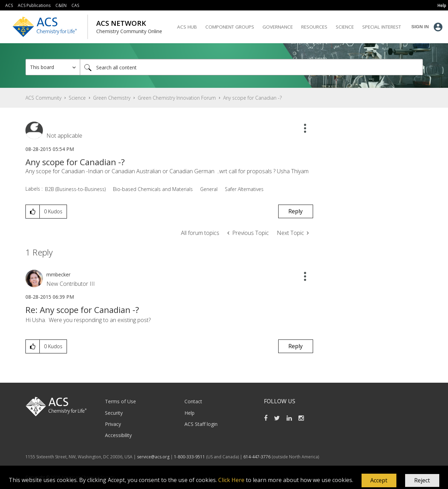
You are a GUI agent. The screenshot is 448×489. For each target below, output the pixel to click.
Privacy (113, 424)
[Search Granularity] (53, 67)
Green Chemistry (112, 98)
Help (189, 413)
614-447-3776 (257, 457)
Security (114, 413)
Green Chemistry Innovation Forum (177, 98)
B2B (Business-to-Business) (75, 189)
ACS (9, 5)
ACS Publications (34, 5)
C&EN (61, 5)
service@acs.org (153, 457)
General (209, 189)
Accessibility (118, 435)
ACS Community (43, 98)
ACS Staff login (201, 424)
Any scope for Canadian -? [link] (252, 98)
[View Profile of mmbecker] (58, 274)
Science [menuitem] (345, 27)
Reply (295, 211)
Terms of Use (120, 401)
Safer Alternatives (244, 189)
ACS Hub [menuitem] (187, 27)
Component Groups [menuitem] (230, 27)
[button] (379, 481)
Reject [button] (422, 480)
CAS (75, 5)
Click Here (231, 480)
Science (77, 98)
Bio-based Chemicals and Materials (153, 189)
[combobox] (251, 67)
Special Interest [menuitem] (382, 27)
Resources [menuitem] (314, 27)
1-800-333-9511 (189, 457)
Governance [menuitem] (278, 27)
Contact (193, 401)
